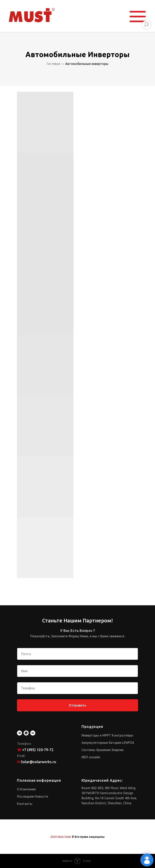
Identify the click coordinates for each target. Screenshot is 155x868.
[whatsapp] (26, 733)
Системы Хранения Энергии (103, 750)
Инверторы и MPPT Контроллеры (107, 735)
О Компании (26, 789)
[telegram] (19, 733)
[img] (32, 15)
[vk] (33, 733)
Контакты (25, 804)
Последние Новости (32, 796)
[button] (138, 17)
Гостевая (53, 64)
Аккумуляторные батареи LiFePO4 (108, 743)
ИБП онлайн (91, 757)
